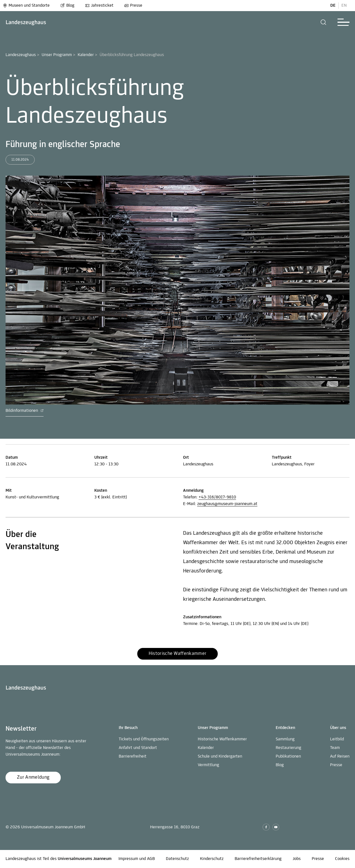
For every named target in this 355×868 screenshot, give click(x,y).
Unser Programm (57, 55)
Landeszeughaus (21, 55)
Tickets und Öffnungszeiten (144, 739)
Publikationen (288, 756)
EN (344, 6)
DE (333, 6)
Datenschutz (177, 859)
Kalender (86, 55)
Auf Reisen (340, 756)
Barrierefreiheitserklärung (258, 859)
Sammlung (285, 739)
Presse (133, 6)
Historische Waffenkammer (222, 739)
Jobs (297, 859)
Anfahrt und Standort (138, 748)
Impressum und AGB (137, 859)
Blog (67, 6)
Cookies (342, 859)
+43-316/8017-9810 (217, 497)
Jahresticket (99, 6)
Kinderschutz (212, 859)
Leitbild (337, 739)
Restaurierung (288, 748)
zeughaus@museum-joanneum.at (227, 504)
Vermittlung (208, 765)
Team (335, 748)
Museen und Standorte (26, 6)
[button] (324, 22)
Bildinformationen (25, 411)
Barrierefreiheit (133, 756)
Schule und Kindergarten (220, 756)
